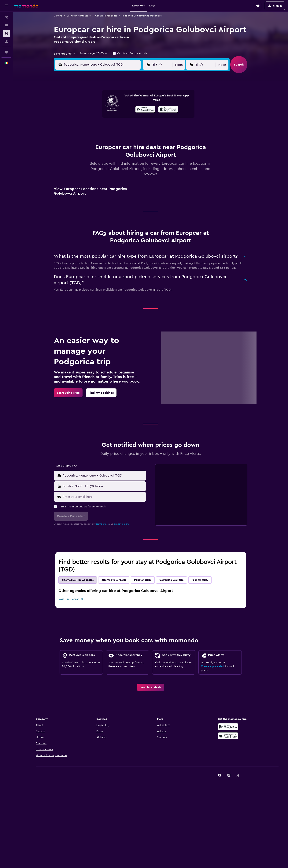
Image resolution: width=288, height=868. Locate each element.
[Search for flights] (6, 17)
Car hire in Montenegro (79, 16)
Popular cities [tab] (143, 580)
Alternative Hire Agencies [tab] (78, 580)
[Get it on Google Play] (145, 110)
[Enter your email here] (103, 497)
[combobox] (65, 54)
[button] (6, 6)
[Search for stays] (6, 25)
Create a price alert (213, 666)
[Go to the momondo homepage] (26, 6)
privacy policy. (121, 524)
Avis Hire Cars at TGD (72, 599)
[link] (68, 393)
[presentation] (168, 109)
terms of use (102, 524)
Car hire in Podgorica (106, 16)
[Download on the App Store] (168, 110)
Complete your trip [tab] (172, 580)
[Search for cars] (6, 33)
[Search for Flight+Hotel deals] (6, 41)
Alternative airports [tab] (114, 580)
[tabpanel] (151, 595)
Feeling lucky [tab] (200, 580)
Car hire (58, 16)
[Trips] (6, 52)
